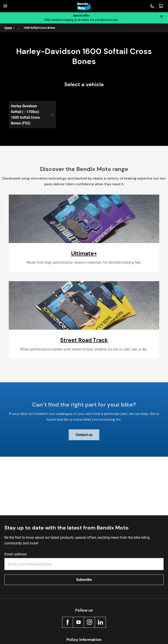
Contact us (84, 437)
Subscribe (84, 580)
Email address (16, 554)
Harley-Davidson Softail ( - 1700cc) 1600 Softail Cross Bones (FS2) (25, 115)
